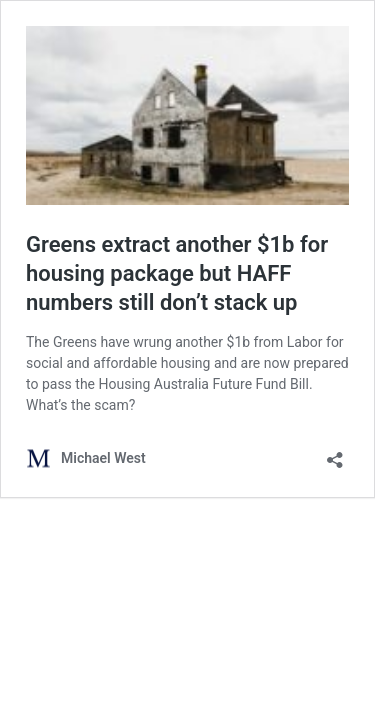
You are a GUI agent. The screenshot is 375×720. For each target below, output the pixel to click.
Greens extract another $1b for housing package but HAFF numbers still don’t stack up (177, 273)
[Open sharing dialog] (335, 453)
